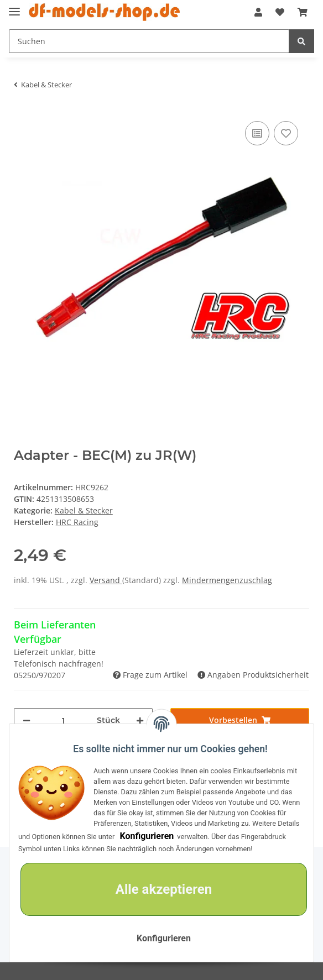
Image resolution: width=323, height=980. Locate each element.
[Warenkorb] (303, 12)
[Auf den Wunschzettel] (286, 133)
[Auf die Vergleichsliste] (257, 133)
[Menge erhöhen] (140, 720)
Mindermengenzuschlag (227, 580)
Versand (106, 580)
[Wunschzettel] (280, 12)
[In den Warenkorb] (240, 720)
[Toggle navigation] (14, 7)
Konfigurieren (147, 836)
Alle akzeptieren (164, 889)
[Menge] (64, 720)
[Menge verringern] (27, 720)
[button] (258, 12)
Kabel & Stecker (84, 510)
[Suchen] (149, 41)
